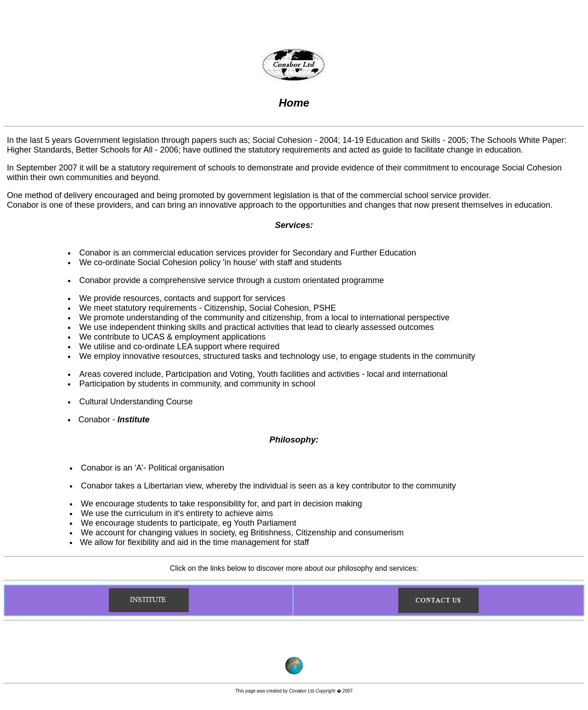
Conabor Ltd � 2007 (321, 691)
